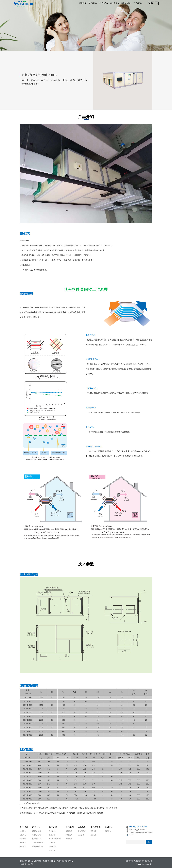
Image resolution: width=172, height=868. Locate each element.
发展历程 (23, 839)
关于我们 (93, 3)
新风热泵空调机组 (38, 843)
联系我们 (138, 3)
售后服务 (94, 835)
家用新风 (69, 831)
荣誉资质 (23, 846)
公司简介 (23, 831)
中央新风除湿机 (38, 846)
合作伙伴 (82, 827)
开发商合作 (82, 831)
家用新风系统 (37, 831)
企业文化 (23, 835)
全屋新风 (52, 831)
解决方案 (115, 3)
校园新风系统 (37, 839)
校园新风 (69, 839)
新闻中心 (109, 827)
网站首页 (83, 3)
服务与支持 (126, 3)
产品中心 (104, 3)
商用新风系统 (37, 835)
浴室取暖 (52, 843)
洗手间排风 (53, 846)
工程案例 (70, 827)
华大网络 (31, 864)
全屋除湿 (52, 835)
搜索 (149, 842)
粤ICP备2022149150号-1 (144, 864)
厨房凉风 (52, 850)
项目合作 (81, 835)
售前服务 (94, 831)
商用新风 (69, 835)
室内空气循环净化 (55, 839)
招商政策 (23, 843)
